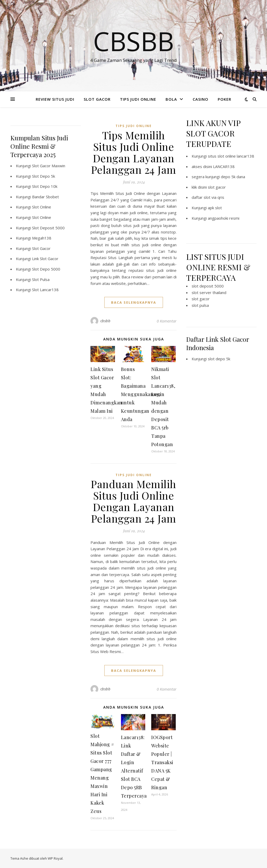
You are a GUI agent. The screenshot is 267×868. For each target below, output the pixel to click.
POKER (224, 99)
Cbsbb (133, 41)
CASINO (201, 99)
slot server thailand (209, 292)
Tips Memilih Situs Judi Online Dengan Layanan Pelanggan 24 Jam (134, 152)
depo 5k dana (233, 177)
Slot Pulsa (41, 279)
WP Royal (55, 858)
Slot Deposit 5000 (48, 228)
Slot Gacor (41, 248)
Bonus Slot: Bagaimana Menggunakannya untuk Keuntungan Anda (141, 394)
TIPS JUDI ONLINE (138, 99)
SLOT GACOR (97, 99)
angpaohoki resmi (224, 218)
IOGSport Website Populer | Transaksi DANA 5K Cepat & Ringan (162, 762)
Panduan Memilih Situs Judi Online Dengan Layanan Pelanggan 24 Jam (133, 501)
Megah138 (42, 238)
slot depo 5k (219, 359)
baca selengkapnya (134, 302)
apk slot (215, 208)
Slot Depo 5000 (46, 269)
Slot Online (42, 207)
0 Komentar (167, 321)
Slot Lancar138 (45, 290)
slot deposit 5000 (208, 286)
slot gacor (217, 187)
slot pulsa (200, 305)
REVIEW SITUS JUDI (55, 99)
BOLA (171, 99)
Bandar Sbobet (45, 197)
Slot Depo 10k (45, 186)
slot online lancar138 (236, 156)
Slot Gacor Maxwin (49, 166)
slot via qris (214, 197)
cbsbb (105, 321)
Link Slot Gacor (45, 259)
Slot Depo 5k (44, 176)
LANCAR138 (224, 166)
